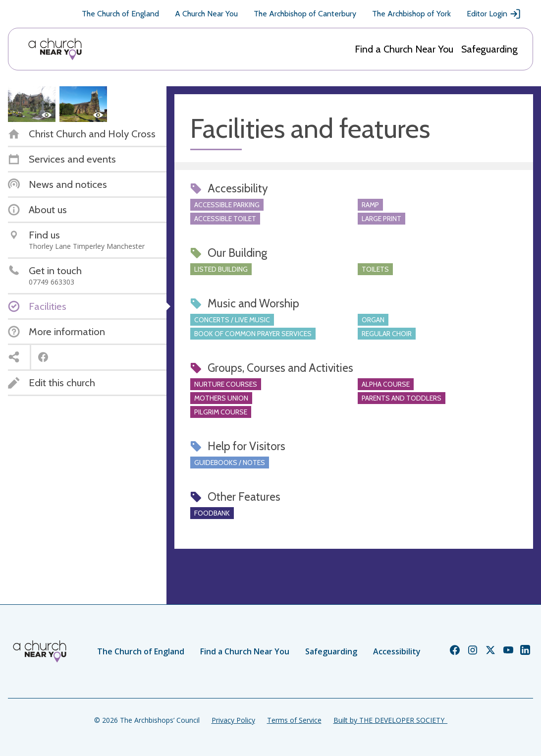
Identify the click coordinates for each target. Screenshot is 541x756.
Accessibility (397, 651)
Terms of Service (294, 720)
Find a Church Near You (404, 49)
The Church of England (120, 14)
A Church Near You (206, 14)
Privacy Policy (233, 720)
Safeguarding (489, 49)
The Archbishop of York (411, 14)
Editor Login (494, 14)
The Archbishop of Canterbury (305, 14)
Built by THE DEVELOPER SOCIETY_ (390, 720)
